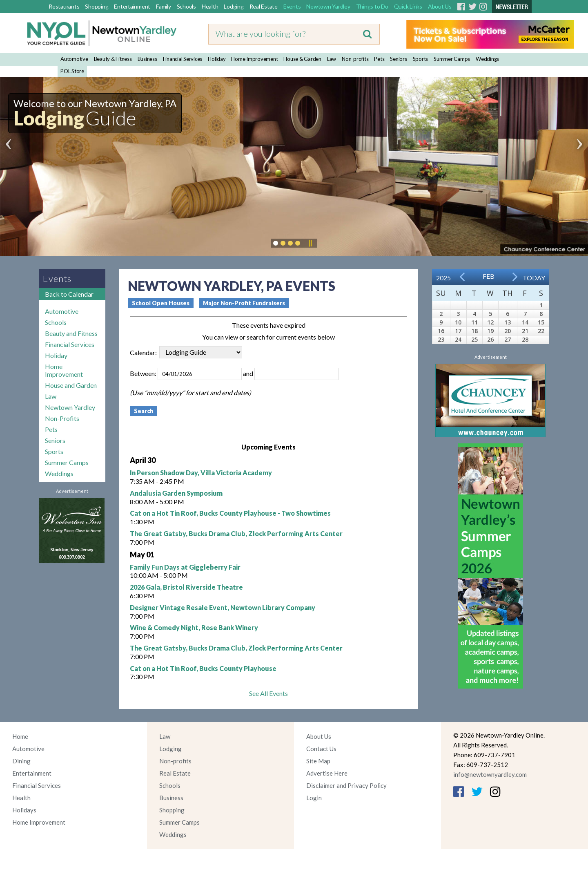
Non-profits (355, 59)
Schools (186, 6)
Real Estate (264, 6)
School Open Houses (161, 303)
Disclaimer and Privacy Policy (346, 785)
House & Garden (302, 59)
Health (210, 6)
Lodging (234, 6)
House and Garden (71, 385)
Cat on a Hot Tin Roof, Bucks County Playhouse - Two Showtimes (230, 513)
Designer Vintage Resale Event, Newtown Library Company (223, 607)
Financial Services (183, 59)
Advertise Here (327, 773)
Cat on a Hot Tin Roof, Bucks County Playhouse (203, 668)
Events (292, 6)
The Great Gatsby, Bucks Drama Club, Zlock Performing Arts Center (236, 533)
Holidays (24, 810)
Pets (379, 59)
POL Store (72, 71)
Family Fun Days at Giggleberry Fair (185, 567)
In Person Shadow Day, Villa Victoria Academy (201, 473)
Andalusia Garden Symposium (176, 493)
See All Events (268, 693)
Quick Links (408, 6)
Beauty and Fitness (71, 333)
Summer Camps (452, 59)
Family (164, 6)
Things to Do (372, 6)
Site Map (318, 761)
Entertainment (132, 6)
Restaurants (64, 6)
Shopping (97, 6)
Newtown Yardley (328, 6)
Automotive (74, 59)
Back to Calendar (69, 294)
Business (147, 59)
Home (20, 736)
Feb (489, 276)
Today (534, 278)
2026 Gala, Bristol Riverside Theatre (186, 587)
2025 (443, 278)
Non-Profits (62, 418)
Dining (21, 761)
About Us (440, 6)
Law (332, 59)
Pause (310, 243)
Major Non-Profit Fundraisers (244, 303)
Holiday (217, 59)
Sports (421, 59)
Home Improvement (254, 59)
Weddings (487, 59)
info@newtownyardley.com (490, 774)
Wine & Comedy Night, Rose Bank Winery (194, 627)
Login (314, 798)
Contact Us (321, 749)
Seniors (398, 59)
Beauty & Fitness (113, 59)
